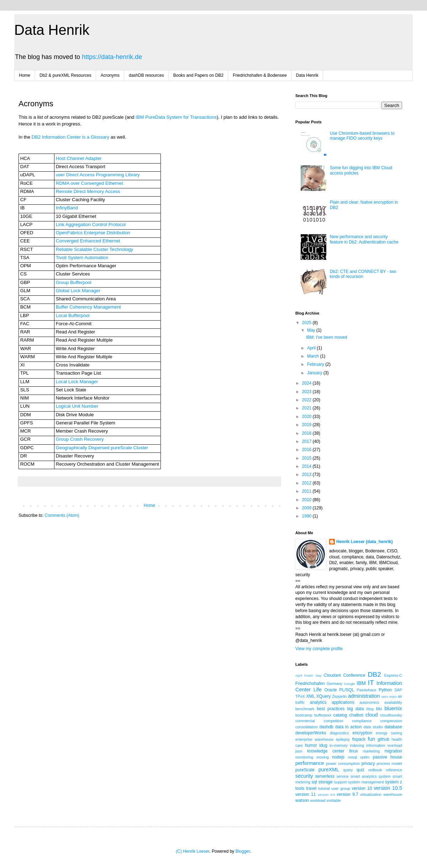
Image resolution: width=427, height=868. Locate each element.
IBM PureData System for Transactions (176, 117)
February (316, 364)
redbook (375, 770)
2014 (307, 466)
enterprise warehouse (314, 739)
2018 (307, 433)
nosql (353, 757)
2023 (307, 392)
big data (356, 709)
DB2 (374, 674)
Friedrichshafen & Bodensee (260, 75)
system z (394, 782)
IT (371, 683)
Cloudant (332, 675)
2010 (307, 500)
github (383, 739)
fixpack (359, 739)
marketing (371, 751)
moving (323, 757)
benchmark (305, 709)
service (343, 776)
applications (343, 702)
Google (350, 684)
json (299, 751)
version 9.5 (326, 795)
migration (393, 751)
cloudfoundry (391, 715)
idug (323, 745)
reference (394, 770)
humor (311, 745)
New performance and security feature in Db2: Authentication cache (364, 239)
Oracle (330, 690)
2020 (307, 417)
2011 (307, 491)
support (341, 782)
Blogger (243, 851)
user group (341, 788)
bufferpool (323, 715)
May (312, 330)
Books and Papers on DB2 (198, 75)
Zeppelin (339, 696)
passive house (387, 757)
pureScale (305, 770)
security (304, 776)
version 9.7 (347, 794)
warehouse (393, 794)
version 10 (362, 788)
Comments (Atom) (62, 515)
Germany (334, 684)
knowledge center (326, 751)
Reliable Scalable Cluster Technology (94, 249)
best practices (331, 709)
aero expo (389, 696)
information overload (384, 745)
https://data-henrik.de (112, 57)
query (348, 770)
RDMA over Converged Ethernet (89, 183)
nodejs (338, 757)
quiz (360, 770)
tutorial (324, 788)
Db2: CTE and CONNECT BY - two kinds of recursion (363, 274)
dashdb (326, 727)
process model (389, 763)
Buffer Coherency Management (88, 307)
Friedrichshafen (310, 684)
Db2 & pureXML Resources (65, 75)
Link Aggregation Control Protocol (91, 224)
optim (365, 757)
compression (391, 721)
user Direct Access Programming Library (98, 175)
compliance (362, 721)
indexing (357, 745)
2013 (307, 475)
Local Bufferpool (73, 315)
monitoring (304, 757)
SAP (398, 690)
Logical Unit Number (77, 406)
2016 (307, 450)
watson (302, 800)
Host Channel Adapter (79, 158)
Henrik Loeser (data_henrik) (365, 542)
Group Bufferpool (74, 282)
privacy (368, 763)
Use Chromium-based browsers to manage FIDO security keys (362, 136)
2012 (307, 483)
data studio (373, 727)
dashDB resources (146, 75)
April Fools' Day (309, 676)
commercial (305, 721)
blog (370, 709)
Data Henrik (52, 30)
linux (354, 751)
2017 (307, 441)
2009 (307, 508)
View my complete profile (319, 649)
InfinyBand (67, 208)
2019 (307, 425)
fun (371, 739)
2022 (307, 400)
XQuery (324, 696)
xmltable (334, 800)
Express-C (393, 675)
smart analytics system (371, 776)
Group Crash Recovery (80, 439)
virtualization (371, 794)
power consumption (343, 763)
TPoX (300, 696)
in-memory (339, 745)
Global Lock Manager (78, 291)
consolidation (307, 727)
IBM (361, 683)
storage (326, 782)
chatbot (356, 715)
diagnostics (339, 733)
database (393, 727)
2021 (307, 408)
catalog (340, 715)
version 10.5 (388, 788)
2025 (307, 323)
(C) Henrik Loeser (193, 851)
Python (385, 690)
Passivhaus (366, 690)
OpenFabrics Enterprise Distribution (93, 233)
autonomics (369, 702)
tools (300, 788)
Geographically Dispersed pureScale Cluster (102, 448)
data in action (349, 727)
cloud (371, 715)
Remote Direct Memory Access (88, 191)
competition (334, 721)
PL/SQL (347, 690)
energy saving (389, 733)
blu (379, 709)
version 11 (305, 794)
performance (310, 763)
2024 (307, 383)
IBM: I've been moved (327, 337)
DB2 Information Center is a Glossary (70, 137)
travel (311, 788)
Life (318, 690)
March (314, 356)
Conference (354, 675)
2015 (307, 458)
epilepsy (343, 739)
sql (314, 782)
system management (366, 782)
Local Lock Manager (77, 382)
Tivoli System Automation (82, 258)
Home (25, 75)
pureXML (329, 770)
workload (318, 800)
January (315, 373)
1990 (307, 516)
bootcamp (304, 715)
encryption (362, 733)
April (312, 348)
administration (364, 696)
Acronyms (110, 75)
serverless (325, 776)
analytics (318, 702)
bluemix (393, 708)
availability (393, 702)
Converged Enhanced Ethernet (88, 241)
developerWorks (311, 733)
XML (310, 696)
